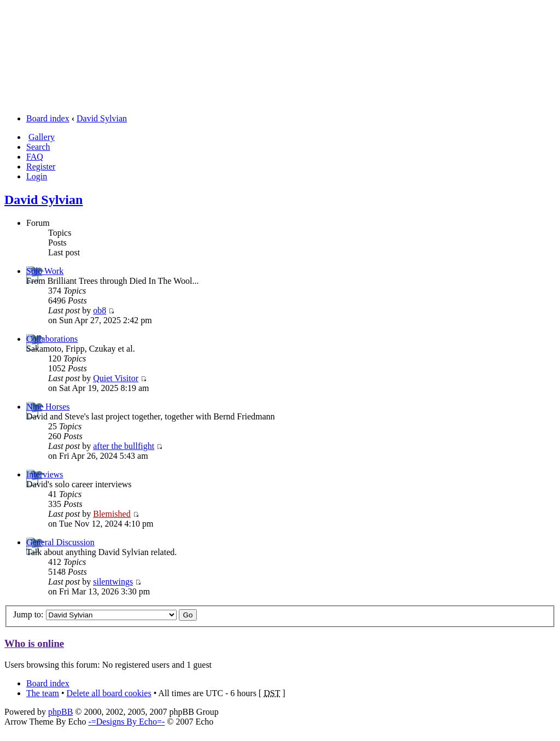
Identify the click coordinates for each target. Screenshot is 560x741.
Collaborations (52, 339)
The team (43, 693)
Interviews (45, 474)
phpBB (60, 712)
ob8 (100, 310)
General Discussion (60, 542)
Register (41, 167)
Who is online (34, 643)
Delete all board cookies (109, 693)
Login (37, 176)
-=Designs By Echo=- (126, 722)
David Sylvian (102, 118)
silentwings (113, 582)
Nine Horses (48, 407)
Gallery (42, 137)
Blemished (112, 514)
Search (38, 147)
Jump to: (28, 614)
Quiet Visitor (116, 378)
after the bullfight (124, 446)
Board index (48, 118)
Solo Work (45, 271)
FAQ (35, 157)
